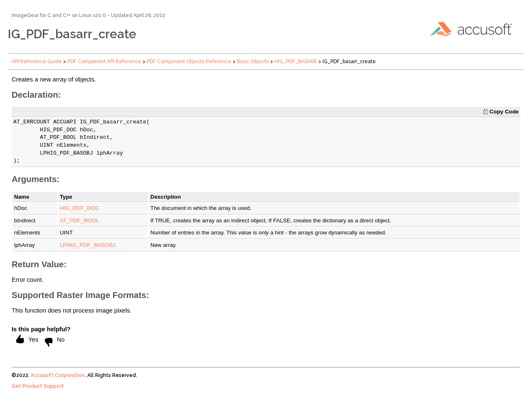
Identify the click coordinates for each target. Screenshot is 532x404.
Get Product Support (38, 386)
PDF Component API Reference (104, 62)
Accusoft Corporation (58, 375)
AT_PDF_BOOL (80, 220)
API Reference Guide (37, 62)
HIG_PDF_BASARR (296, 62)
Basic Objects (253, 62)
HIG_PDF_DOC (80, 208)
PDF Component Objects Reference (189, 62)
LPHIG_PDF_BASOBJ (88, 245)
